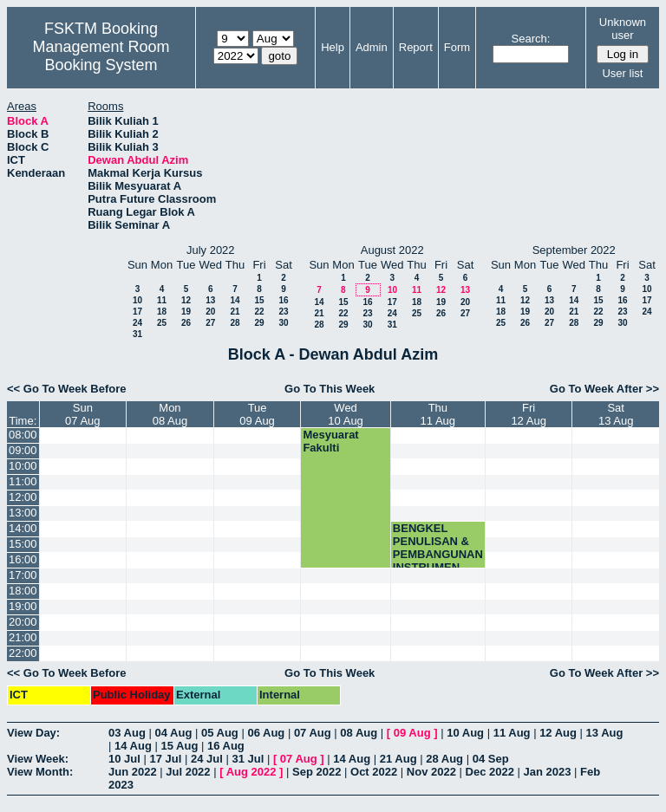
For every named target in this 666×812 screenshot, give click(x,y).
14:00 (23, 528)
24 (137, 323)
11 (162, 300)
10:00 (23, 466)
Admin (372, 47)
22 (259, 312)
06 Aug (266, 733)
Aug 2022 (251, 772)
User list (622, 73)
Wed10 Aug (346, 414)
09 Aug (412, 733)
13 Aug (605, 733)
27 (210, 323)
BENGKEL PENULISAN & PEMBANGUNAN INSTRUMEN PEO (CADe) (438, 554)
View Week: (38, 759)
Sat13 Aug (616, 414)
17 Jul (165, 759)
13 (210, 300)
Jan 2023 (548, 772)
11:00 (23, 481)
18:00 (23, 591)
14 (235, 300)
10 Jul (124, 759)
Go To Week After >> (604, 389)
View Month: (40, 772)
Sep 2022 (317, 772)
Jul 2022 (188, 772)
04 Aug (173, 733)
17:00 (23, 575)
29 (259, 323)
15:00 (23, 544)
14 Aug (133, 746)
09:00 (23, 450)
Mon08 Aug (170, 414)
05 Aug (220, 733)
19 (186, 312)
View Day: (33, 733)
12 (186, 300)
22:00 (23, 653)
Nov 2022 (431, 772)
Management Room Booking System (101, 56)
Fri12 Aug (529, 414)
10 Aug (465, 733)
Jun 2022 (133, 772)
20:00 (23, 622)
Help (333, 47)
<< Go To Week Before (67, 389)
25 (162, 323)
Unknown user (623, 29)
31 (137, 334)
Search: (531, 39)
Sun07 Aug (83, 414)
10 (137, 300)
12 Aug (558, 733)
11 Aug (512, 733)
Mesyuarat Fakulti (330, 441)
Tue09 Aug (257, 414)
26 (186, 323)
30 (283, 323)
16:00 (23, 559)
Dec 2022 (490, 772)
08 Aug (359, 733)
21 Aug (398, 759)
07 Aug (313, 733)
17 (137, 312)
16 (283, 300)
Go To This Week (330, 389)
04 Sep (491, 759)
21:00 (23, 637)
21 (235, 312)
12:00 (23, 497)
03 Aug (127, 733)
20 (210, 312)
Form (457, 47)
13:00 (23, 513)
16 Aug (226, 746)
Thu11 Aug (438, 414)
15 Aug (179, 746)
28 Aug (444, 759)
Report (416, 47)
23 (283, 312)
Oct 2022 (374, 772)
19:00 (23, 606)
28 (235, 323)
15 (259, 300)
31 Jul (248, 759)
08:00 (23, 435)
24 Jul (207, 759)
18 (162, 312)
